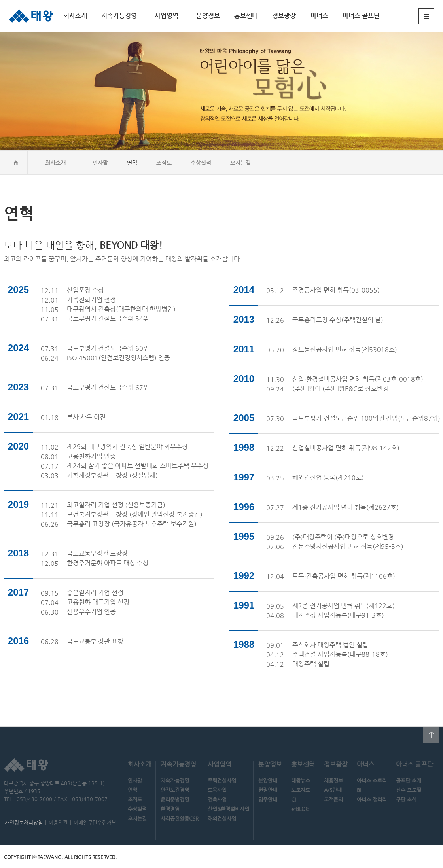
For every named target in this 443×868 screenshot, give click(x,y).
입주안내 (268, 799)
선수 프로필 (409, 790)
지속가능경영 (119, 16)
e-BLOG (300, 809)
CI (293, 799)
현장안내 (268, 790)
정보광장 (284, 16)
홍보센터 (246, 16)
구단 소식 (406, 799)
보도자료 (301, 790)
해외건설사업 (222, 818)
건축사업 (217, 799)
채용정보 (333, 780)
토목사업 (217, 790)
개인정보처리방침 (24, 822)
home (16, 163)
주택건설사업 (222, 780)
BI (359, 790)
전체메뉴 (426, 16)
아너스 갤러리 (372, 799)
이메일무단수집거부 (95, 822)
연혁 (132, 163)
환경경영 (170, 809)
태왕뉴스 (301, 780)
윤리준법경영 (175, 799)
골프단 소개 (409, 780)
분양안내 (268, 780)
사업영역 (167, 16)
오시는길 (240, 163)
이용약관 (58, 822)
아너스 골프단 (361, 16)
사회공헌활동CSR (180, 818)
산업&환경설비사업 (228, 809)
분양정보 (208, 16)
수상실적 (201, 163)
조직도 (164, 163)
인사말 (100, 163)
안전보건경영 (175, 790)
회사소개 (75, 16)
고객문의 (333, 799)
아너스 (319, 16)
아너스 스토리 (372, 780)
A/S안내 (333, 790)
